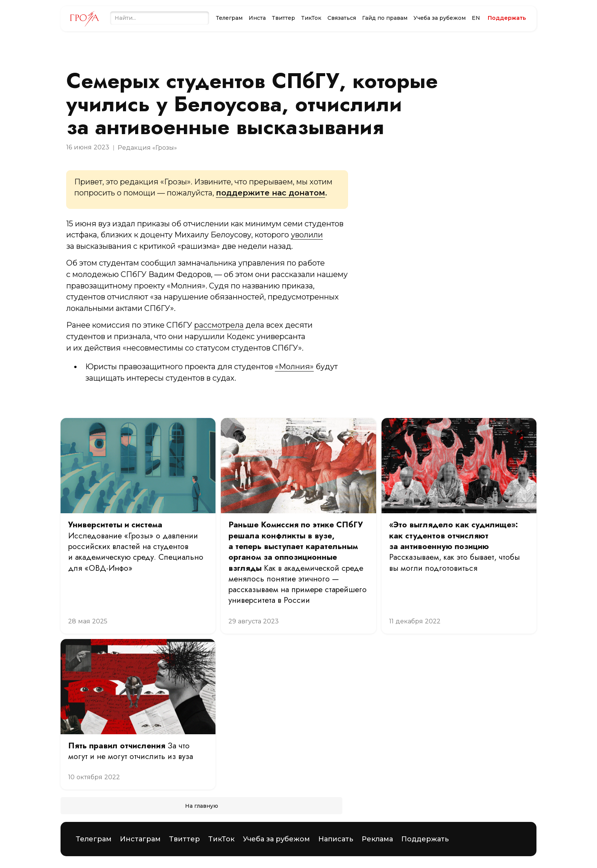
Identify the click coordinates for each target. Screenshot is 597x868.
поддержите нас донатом (271, 193)
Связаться (342, 18)
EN (476, 18)
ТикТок (311, 18)
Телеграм (229, 18)
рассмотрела (219, 325)
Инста (257, 18)
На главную (202, 806)
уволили (307, 235)
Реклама (377, 839)
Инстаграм (140, 839)
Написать (336, 839)
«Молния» (294, 367)
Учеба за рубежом (440, 18)
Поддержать (425, 839)
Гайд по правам (385, 18)
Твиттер (283, 18)
